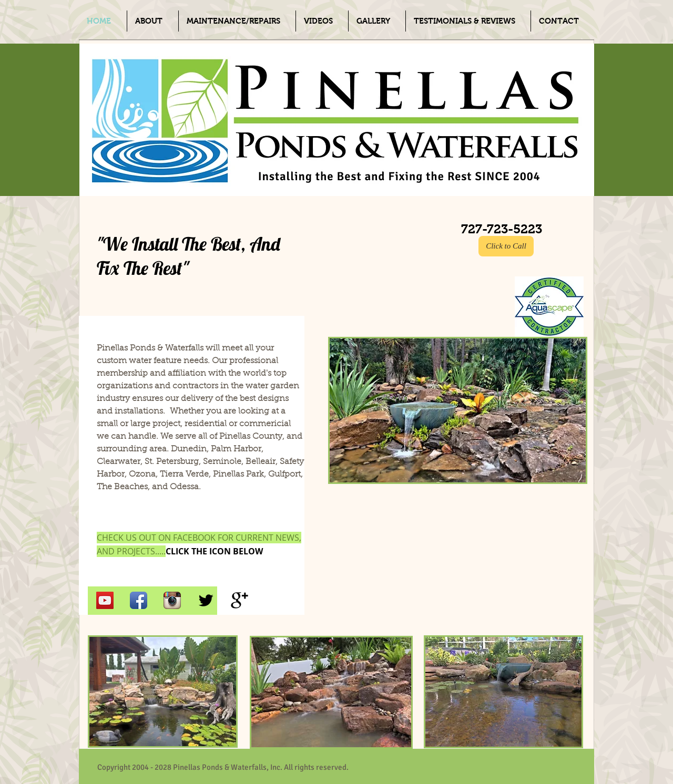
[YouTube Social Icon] (105, 600)
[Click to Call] (506, 246)
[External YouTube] (452, 561)
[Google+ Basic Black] (239, 600)
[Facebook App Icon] (139, 600)
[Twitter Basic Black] (206, 600)
